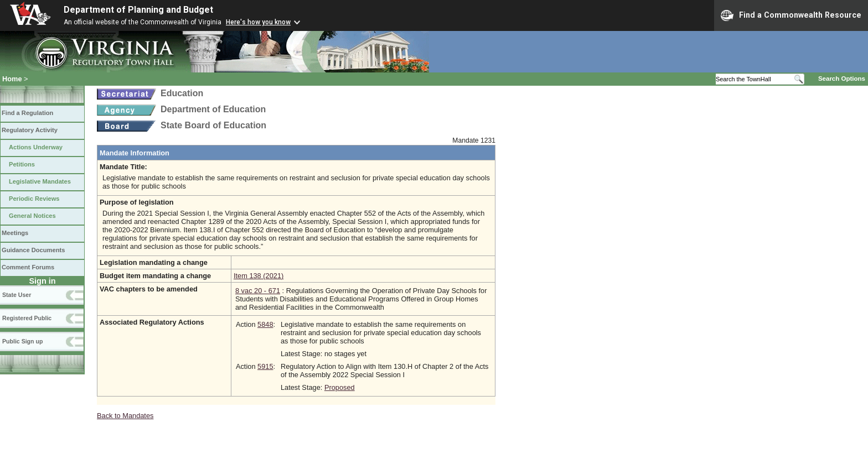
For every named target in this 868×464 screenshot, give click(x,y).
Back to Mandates (125, 416)
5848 (265, 324)
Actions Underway (36, 147)
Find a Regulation (27, 113)
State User (17, 295)
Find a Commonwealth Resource (791, 15)
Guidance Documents (33, 250)
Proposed (340, 387)
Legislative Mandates (40, 181)
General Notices (32, 216)
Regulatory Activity (30, 130)
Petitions (22, 164)
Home (12, 79)
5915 (265, 366)
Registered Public (27, 318)
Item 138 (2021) (259, 276)
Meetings (15, 233)
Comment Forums (28, 267)
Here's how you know (258, 22)
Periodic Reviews (34, 199)
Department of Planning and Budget (138, 10)
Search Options (842, 79)
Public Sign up (22, 341)
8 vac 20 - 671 (258, 291)
